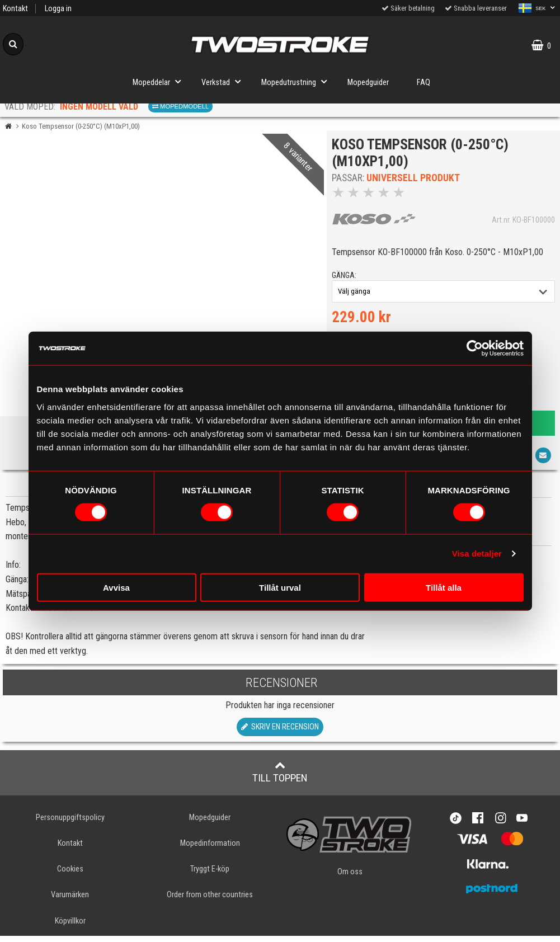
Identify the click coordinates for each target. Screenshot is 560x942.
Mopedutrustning (297, 81)
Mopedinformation (210, 850)
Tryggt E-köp (210, 876)
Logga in (58, 9)
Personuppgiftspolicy (70, 824)
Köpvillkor (70, 927)
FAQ (423, 83)
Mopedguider (368, 83)
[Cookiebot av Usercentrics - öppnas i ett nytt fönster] (475, 348)
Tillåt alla (444, 587)
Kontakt (15, 9)
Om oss (350, 879)
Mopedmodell (180, 106)
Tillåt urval (280, 587)
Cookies (70, 876)
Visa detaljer (477, 554)
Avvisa (116, 587)
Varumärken (70, 901)
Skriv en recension (280, 734)
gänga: (347, 279)
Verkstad (224, 81)
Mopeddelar (160, 81)
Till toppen (280, 779)
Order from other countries (210, 901)
